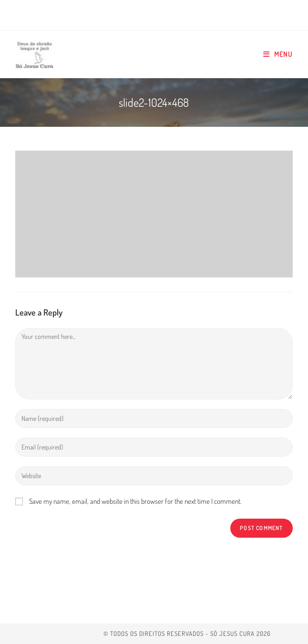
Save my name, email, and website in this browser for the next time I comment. (135, 501)
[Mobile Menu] (278, 54)
